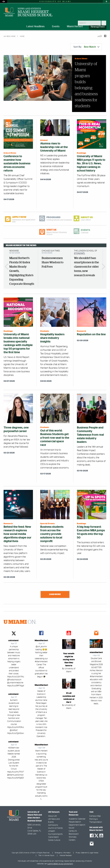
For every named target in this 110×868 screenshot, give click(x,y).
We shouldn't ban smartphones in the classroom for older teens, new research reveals (87, 267)
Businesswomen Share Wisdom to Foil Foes (53, 262)
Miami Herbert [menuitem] (75, 27)
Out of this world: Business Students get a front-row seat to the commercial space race (55, 438)
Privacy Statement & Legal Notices (87, 853)
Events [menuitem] (56, 27)
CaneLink (73, 831)
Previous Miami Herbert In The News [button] (8, 266)
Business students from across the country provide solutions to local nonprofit (52, 534)
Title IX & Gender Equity (46, 855)
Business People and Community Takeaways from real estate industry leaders (90, 435)
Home (22, 36)
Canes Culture (54, 840)
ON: (20, 622)
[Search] (104, 23)
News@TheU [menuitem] (98, 27)
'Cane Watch (53, 837)
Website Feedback (66, 855)
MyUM (71, 828)
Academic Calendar (77, 819)
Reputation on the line (91, 334)
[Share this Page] (103, 38)
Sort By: (86, 47)
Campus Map (95, 816)
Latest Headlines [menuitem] (35, 27)
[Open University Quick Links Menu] (106, 2)
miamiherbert (96, 652)
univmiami (13, 641)
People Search (75, 822)
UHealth (52, 831)
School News (81, 59)
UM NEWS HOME (9, 36)
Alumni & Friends (55, 828)
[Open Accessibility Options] (4, 2)
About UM (52, 816)
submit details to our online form (60, 864)
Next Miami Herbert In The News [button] (102, 266)
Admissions (53, 825)
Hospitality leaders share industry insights (52, 338)
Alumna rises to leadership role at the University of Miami (54, 147)
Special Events (47, 524)
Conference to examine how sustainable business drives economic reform (17, 163)
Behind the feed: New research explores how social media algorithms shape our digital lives (17, 534)
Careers (72, 840)
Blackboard (74, 834)
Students (45, 331)
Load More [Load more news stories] (55, 594)
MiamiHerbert (41, 641)
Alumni (44, 140)
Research (81, 331)
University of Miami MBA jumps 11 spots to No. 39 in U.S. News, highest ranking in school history (91, 163)
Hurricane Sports (55, 834)
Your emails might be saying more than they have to (69, 660)
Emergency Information (63, 853)
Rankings (81, 153)
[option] (22, 268)
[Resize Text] (100, 36)
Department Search (77, 825)
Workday (73, 837)
